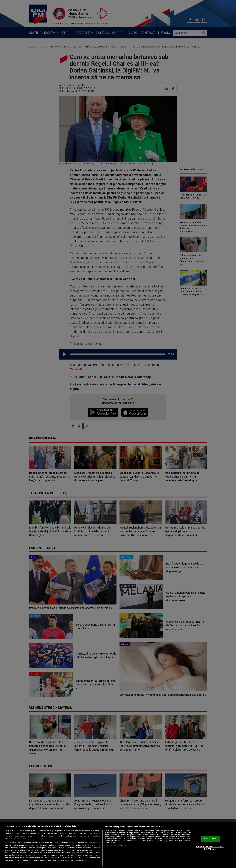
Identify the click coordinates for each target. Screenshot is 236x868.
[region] (118, 845)
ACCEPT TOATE (211, 839)
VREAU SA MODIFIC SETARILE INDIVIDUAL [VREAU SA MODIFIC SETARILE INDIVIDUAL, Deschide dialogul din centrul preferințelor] (210, 848)
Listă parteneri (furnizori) (115, 845)
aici (73, 853)
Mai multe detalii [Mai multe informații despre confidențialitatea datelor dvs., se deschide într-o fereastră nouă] (20, 838)
